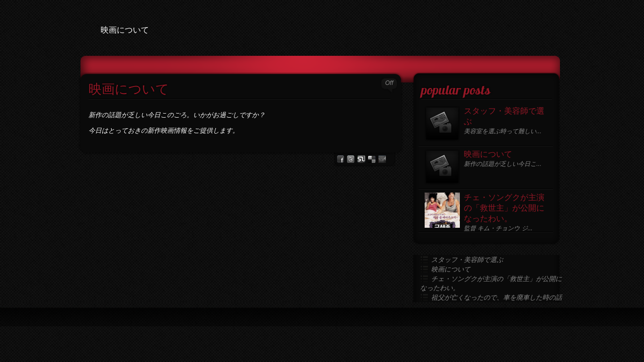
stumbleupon (361, 159)
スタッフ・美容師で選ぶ (504, 117)
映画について (129, 90)
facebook (340, 159)
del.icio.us (372, 159)
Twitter (351, 159)
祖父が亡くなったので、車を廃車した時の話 (497, 297)
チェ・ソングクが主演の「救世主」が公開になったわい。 (504, 209)
